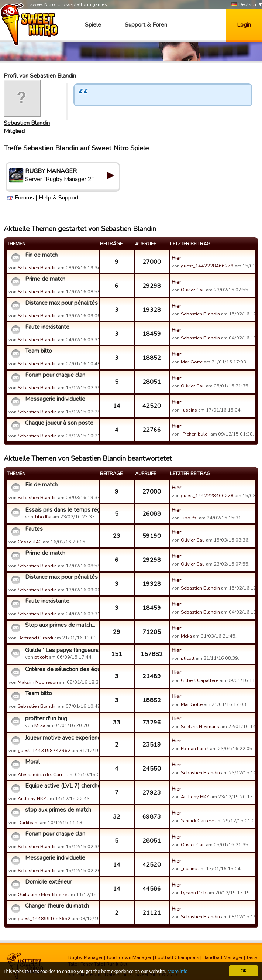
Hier (176, 258)
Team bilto (39, 351)
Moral (32, 762)
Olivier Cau (193, 290)
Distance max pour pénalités (61, 303)
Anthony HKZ (32, 799)
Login (244, 25)
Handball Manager (223, 957)
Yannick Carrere (197, 821)
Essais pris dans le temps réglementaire (61, 510)
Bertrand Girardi (35, 638)
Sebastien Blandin (27, 123)
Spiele (93, 25)
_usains (189, 410)
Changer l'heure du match (57, 906)
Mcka (187, 636)
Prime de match (45, 279)
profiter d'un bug (46, 718)
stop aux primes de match (58, 810)
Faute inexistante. (48, 327)
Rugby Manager (86, 957)
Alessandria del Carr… (42, 775)
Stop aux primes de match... (60, 625)
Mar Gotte (192, 362)
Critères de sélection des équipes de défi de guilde (61, 669)
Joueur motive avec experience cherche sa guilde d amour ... (61, 738)
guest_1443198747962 (44, 751)
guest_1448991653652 (44, 919)
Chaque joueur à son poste (59, 423)
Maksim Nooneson (38, 682)
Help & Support (59, 198)
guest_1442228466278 (207, 266)
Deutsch (244, 5)
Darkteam (28, 823)
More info (177, 972)
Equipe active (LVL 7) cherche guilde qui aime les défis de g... (61, 786)
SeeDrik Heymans (200, 727)
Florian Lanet (195, 749)
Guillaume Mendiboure (42, 895)
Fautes (34, 529)
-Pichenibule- (195, 434)
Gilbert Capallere (200, 680)
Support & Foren (146, 25)
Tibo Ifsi (43, 517)
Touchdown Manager (129, 957)
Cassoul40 (30, 542)
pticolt (41, 657)
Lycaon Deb (194, 893)
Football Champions (177, 957)
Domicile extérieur (48, 882)
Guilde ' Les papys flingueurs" (61, 650)
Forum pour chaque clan (55, 375)
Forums (24, 198)
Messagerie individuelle (55, 399)
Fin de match (41, 255)
